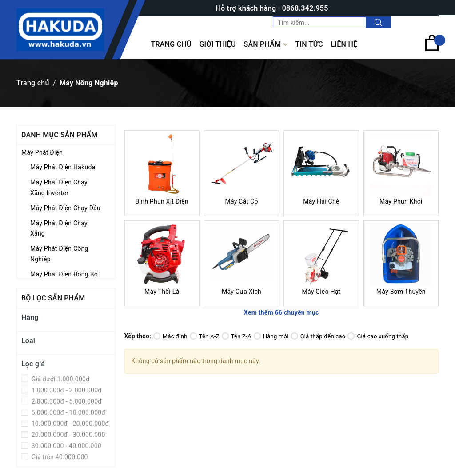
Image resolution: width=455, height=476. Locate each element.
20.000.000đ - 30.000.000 (68, 435)
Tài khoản (420, 22)
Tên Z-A (237, 336)
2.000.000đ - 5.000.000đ (66, 401)
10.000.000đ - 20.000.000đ (69, 424)
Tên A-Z (205, 336)
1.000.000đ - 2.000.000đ (66, 390)
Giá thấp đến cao (318, 336)
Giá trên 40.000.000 (59, 457)
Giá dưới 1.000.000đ (60, 379)
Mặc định (170, 336)
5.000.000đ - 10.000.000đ (68, 412)
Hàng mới (271, 336)
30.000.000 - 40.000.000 (66, 446)
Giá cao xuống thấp (378, 336)
